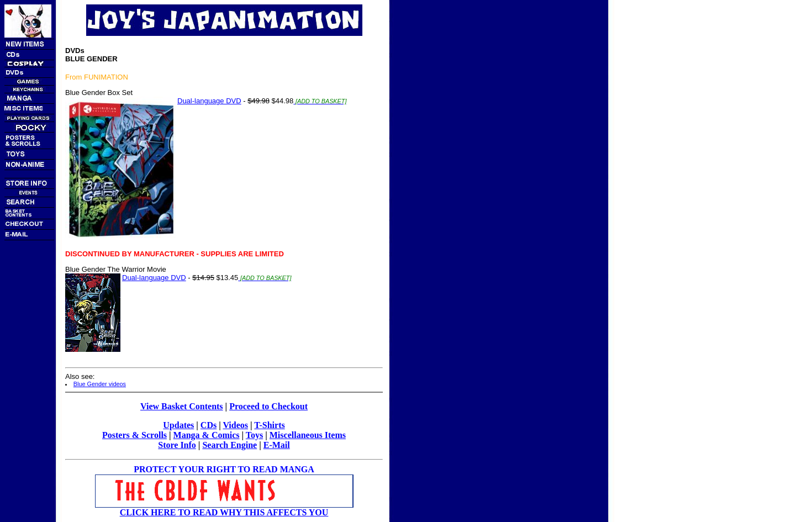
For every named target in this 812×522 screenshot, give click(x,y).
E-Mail (277, 445)
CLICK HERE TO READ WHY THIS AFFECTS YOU (224, 512)
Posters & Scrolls (135, 435)
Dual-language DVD (209, 101)
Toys (254, 435)
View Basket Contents (182, 406)
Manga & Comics (207, 435)
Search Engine (230, 445)
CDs (209, 425)
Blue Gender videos (100, 384)
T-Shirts (269, 425)
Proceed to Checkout (268, 406)
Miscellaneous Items (308, 435)
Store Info (177, 445)
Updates (178, 425)
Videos (235, 425)
